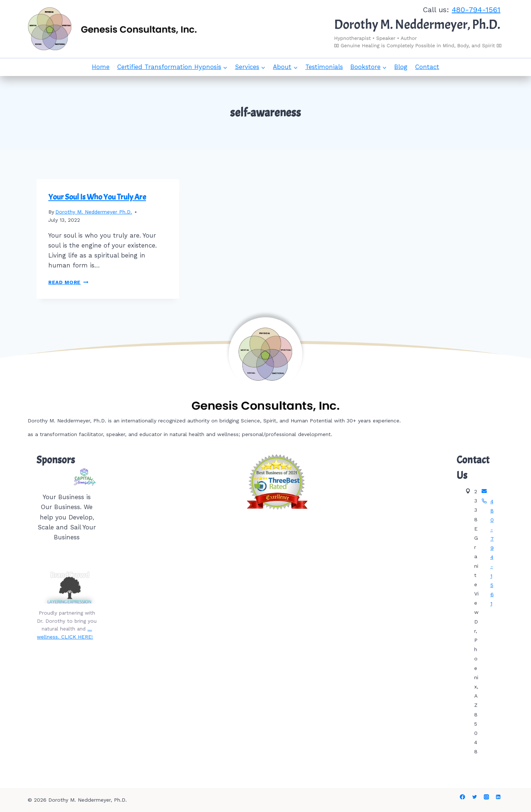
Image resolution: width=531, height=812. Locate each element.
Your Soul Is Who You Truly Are (97, 197)
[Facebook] (462, 797)
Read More (68, 282)
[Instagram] (486, 797)
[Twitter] (475, 797)
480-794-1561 (476, 10)
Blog (401, 67)
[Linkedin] (498, 797)
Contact (427, 67)
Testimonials (324, 67)
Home (101, 67)
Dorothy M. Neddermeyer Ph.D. (94, 212)
